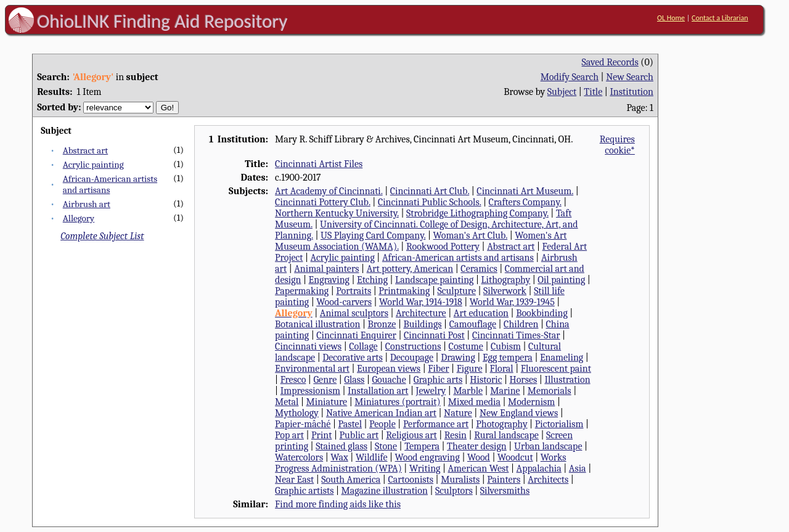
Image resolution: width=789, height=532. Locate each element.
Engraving (329, 280)
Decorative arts (352, 358)
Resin (456, 435)
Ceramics (479, 269)
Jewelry (431, 391)
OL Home (671, 18)
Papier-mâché (303, 424)
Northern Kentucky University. (337, 213)
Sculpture (457, 291)
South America (351, 480)
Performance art (436, 424)
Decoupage (412, 358)
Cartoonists (411, 480)
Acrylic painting (93, 165)
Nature (458, 413)
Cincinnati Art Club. (430, 191)
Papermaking (302, 291)
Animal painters (326, 269)
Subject (562, 92)
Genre (325, 380)
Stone (386, 446)
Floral (502, 369)
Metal (287, 402)
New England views (519, 413)
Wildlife (372, 457)
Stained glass (341, 446)
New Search (630, 77)
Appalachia (539, 469)
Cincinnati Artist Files (319, 164)
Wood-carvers (344, 302)
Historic (486, 380)
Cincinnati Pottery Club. (323, 202)
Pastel (350, 424)
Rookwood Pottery (443, 247)
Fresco (293, 380)
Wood (479, 457)
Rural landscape (506, 435)
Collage (363, 346)
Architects (548, 480)
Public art (359, 435)
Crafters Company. (525, 202)
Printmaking (404, 291)
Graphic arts (438, 380)
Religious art (411, 435)
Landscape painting (434, 280)
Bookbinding (542, 313)
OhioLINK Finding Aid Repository (162, 21)
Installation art (378, 391)
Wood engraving (427, 457)
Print (321, 435)
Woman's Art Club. (471, 235)
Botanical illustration (317, 324)
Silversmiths (505, 491)
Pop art (289, 435)
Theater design (477, 446)
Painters (504, 480)
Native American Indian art (381, 413)
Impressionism (310, 391)
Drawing (458, 358)
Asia (578, 469)
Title (593, 92)
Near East (294, 480)
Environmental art (312, 369)
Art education (481, 313)
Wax (339, 457)
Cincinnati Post (434, 335)
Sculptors (454, 491)
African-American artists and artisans (458, 258)
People (382, 424)
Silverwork (505, 291)
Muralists (460, 480)
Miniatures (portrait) (397, 402)
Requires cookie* (617, 145)
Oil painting (561, 280)
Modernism (531, 402)
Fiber (438, 369)
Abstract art (85, 150)
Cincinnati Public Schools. (430, 202)
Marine (505, 391)
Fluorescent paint (556, 369)
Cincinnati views (308, 346)
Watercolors (299, 457)
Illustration (567, 380)
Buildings (422, 324)
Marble (468, 391)
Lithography (506, 280)
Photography (501, 424)
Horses (524, 380)
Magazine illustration (385, 491)
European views (389, 369)
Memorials (550, 391)
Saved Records (610, 62)
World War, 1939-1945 (512, 302)
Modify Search (570, 77)
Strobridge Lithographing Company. (477, 213)
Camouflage (473, 324)
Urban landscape (548, 446)
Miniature (327, 402)
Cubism (506, 346)
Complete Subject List (102, 236)
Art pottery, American (410, 269)
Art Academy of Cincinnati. (329, 191)
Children (521, 324)
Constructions (413, 346)
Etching (372, 280)
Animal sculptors (354, 313)
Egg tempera (508, 358)
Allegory (79, 218)
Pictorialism (559, 424)
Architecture (421, 313)
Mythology (297, 413)
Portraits (354, 291)
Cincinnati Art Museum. (525, 191)
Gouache (389, 380)
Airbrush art (87, 204)
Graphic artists (304, 491)
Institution (632, 92)
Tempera (422, 446)
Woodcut (515, 457)
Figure (470, 369)
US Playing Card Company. (373, 235)
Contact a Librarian (720, 18)
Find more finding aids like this (338, 504)
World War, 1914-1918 (421, 302)
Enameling (562, 358)
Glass (354, 380)
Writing (425, 469)
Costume (466, 346)
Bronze (382, 324)
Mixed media (474, 402)
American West (479, 469)
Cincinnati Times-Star (516, 335)
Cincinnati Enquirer (356, 335)
